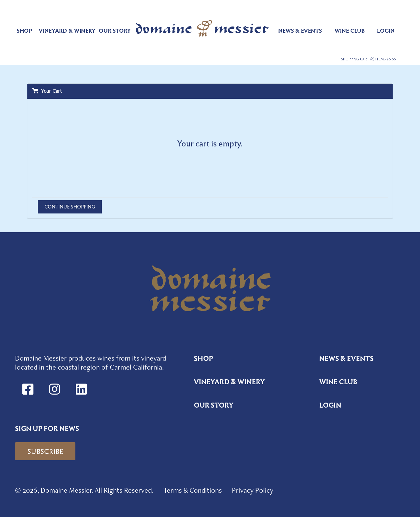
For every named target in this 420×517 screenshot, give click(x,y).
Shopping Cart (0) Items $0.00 (368, 59)
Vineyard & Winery (67, 31)
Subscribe (45, 452)
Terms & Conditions (193, 490)
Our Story (115, 31)
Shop (24, 31)
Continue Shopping (70, 207)
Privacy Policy (253, 490)
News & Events (300, 31)
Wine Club (350, 31)
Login (386, 31)
